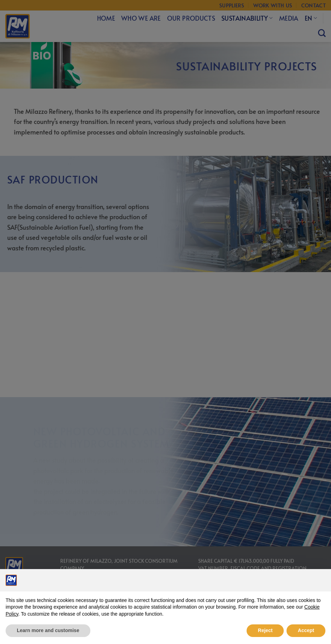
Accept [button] (306, 630)
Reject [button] (265, 630)
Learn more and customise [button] (48, 630)
